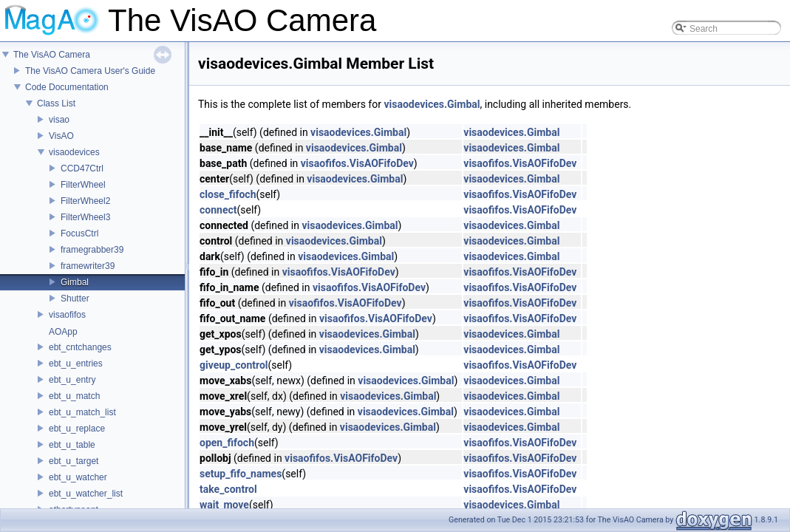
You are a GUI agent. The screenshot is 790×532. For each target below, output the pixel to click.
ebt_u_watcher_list (86, 494)
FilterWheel (83, 185)
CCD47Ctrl (82, 168)
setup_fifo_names (241, 474)
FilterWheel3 (85, 217)
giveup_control (234, 365)
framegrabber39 (92, 250)
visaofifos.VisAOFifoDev (357, 163)
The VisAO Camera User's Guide (90, 71)
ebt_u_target (74, 461)
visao (59, 120)
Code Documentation (67, 87)
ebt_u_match (74, 396)
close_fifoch (228, 194)
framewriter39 (88, 266)
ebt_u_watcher (78, 477)
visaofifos (67, 315)
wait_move (224, 505)
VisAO (61, 136)
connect (218, 210)
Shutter (75, 299)
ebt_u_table (72, 445)
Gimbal (75, 282)
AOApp (63, 332)
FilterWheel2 (85, 201)
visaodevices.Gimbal (432, 104)
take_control (228, 489)
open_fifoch (227, 443)
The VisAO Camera (52, 55)
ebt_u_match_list (82, 412)
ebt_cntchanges (80, 347)
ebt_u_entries (76, 364)
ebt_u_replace (77, 429)
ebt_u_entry (72, 380)
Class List (56, 103)
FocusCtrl (79, 233)
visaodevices (74, 152)
